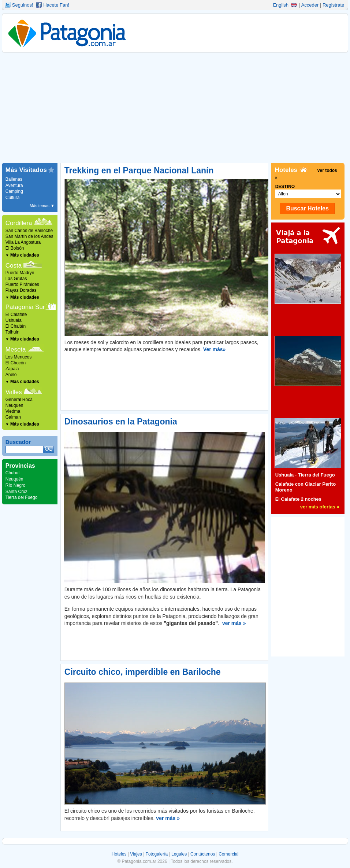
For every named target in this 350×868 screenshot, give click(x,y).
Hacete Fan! (56, 5)
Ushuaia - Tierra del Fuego (305, 475)
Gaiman (13, 417)
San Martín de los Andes (29, 236)
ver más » (234, 623)
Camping (14, 191)
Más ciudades (22, 255)
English (285, 5)
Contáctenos (203, 854)
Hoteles (119, 854)
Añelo (11, 375)
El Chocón (16, 363)
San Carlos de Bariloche (29, 231)
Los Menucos (18, 357)
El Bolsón (15, 248)
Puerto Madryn (20, 273)
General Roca (19, 400)
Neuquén (14, 479)
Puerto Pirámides (22, 284)
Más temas (42, 206)
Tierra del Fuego (22, 497)
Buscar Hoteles (307, 208)
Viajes (136, 854)
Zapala (12, 369)
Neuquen (14, 405)
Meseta (16, 350)
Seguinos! (23, 5)
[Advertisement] (175, 108)
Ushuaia (14, 320)
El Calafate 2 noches (298, 499)
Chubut (13, 473)
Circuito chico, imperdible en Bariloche (143, 672)
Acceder (310, 5)
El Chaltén (16, 326)
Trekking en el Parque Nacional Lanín (139, 170)
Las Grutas (16, 279)
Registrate (333, 5)
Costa (14, 266)
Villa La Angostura (23, 242)
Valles (14, 392)
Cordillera (19, 223)
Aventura (14, 185)
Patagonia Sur (25, 307)
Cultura (13, 198)
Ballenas (14, 179)
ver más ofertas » (320, 507)
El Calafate (16, 315)
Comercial (228, 854)
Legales (179, 854)
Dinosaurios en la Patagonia (121, 422)
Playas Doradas (21, 290)
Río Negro (16, 485)
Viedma (13, 411)
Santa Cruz (16, 492)
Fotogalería (157, 854)
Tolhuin (12, 332)
